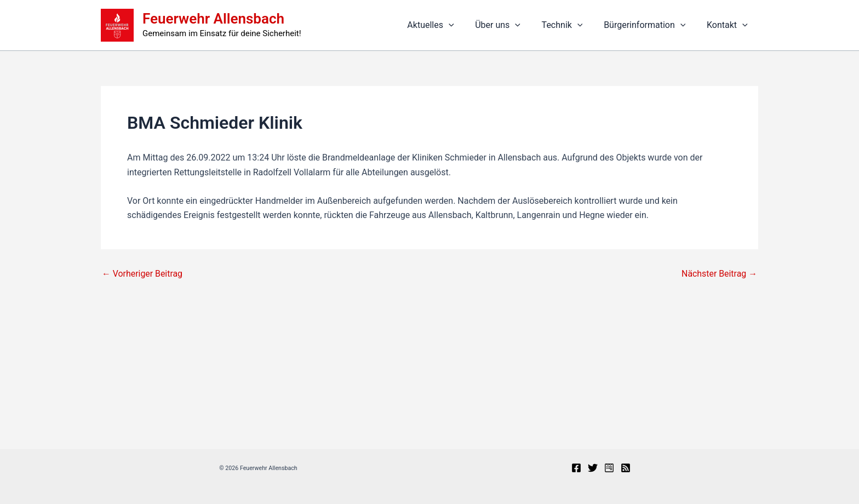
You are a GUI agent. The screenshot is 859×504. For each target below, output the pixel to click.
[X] (593, 468)
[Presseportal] (609, 468)
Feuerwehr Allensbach (213, 19)
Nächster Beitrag (719, 274)
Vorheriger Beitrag (142, 274)
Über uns (511, 25)
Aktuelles (447, 25)
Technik (571, 25)
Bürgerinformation (650, 25)
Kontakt (729, 25)
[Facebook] (576, 468)
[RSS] (626, 468)
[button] (465, 25)
